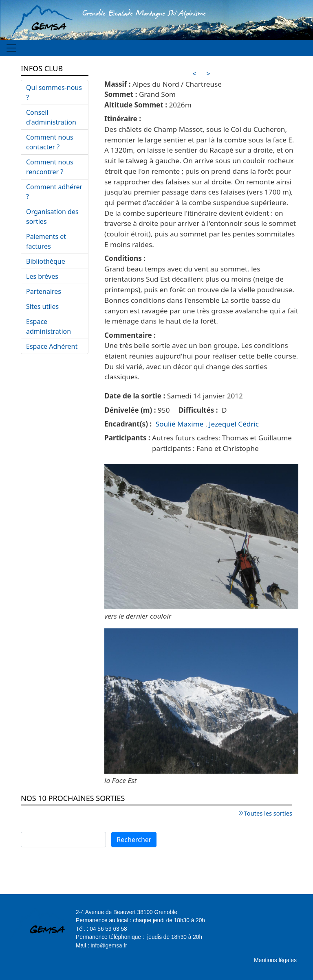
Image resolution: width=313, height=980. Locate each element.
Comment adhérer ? (54, 192)
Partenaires (44, 291)
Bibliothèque (46, 261)
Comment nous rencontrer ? (50, 167)
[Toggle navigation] (11, 48)
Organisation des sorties (52, 217)
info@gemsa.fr (109, 946)
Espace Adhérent (52, 346)
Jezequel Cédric (234, 424)
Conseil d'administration (51, 117)
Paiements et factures (46, 241)
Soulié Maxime (180, 424)
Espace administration (48, 326)
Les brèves (42, 276)
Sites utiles (42, 306)
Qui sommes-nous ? (54, 92)
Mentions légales (275, 960)
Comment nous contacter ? (50, 142)
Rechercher (134, 840)
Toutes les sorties (268, 813)
